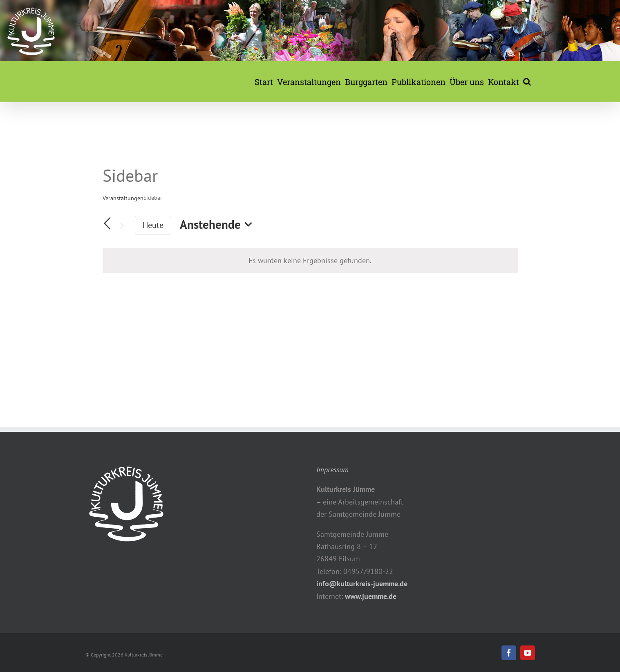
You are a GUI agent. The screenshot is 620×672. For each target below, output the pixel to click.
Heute (153, 225)
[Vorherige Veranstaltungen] (107, 223)
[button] (527, 82)
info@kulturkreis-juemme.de (362, 584)
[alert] (310, 261)
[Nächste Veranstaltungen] (122, 226)
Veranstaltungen (123, 198)
